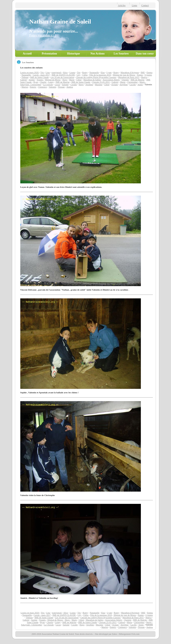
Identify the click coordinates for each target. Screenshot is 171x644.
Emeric (33, 87)
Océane (115, 84)
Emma (150, 72)
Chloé (79, 80)
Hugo (65, 80)
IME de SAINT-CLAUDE (63, 75)
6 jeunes (148, 75)
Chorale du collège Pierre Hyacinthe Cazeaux (96, 77)
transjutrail (56, 72)
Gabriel (24, 80)
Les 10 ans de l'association (62, 77)
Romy (85, 72)
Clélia (85, 75)
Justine (32, 80)
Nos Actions (97, 54)
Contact (145, 5)
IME (143, 72)
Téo (42, 72)
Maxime (99, 84)
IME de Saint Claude (39, 77)
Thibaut (25, 77)
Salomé (65, 84)
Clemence (42, 87)
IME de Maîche (138, 80)
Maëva (144, 77)
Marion (25, 87)
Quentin (125, 80)
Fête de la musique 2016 (100, 75)
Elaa (103, 72)
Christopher (132, 82)
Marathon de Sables (92, 80)
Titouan (61, 87)
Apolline (89, 84)
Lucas (57, 84)
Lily (79, 75)
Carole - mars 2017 (41, 75)
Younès (40, 80)
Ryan (36, 82)
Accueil (27, 54)
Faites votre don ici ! (43, 35)
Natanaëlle (26, 75)
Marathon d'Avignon (130, 72)
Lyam (109, 72)
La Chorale (48, 84)
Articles (122, 5)
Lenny (51, 82)
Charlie (43, 82)
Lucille (133, 84)
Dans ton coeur (145, 54)
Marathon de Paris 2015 (129, 77)
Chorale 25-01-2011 (101, 82)
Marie (72, 80)
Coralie (74, 84)
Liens (135, 5)
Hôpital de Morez (53, 80)
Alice (65, 72)
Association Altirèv (111, 80)
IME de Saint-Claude (81, 82)
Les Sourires (121, 54)
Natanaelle (94, 72)
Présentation (49, 54)
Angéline (124, 84)
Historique (74, 54)
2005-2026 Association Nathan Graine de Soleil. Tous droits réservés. (62, 634)
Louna (72, 72)
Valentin (52, 87)
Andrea (70, 87)
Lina (48, 72)
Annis (140, 84)
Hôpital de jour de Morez (124, 75)
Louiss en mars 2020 (30, 72)
